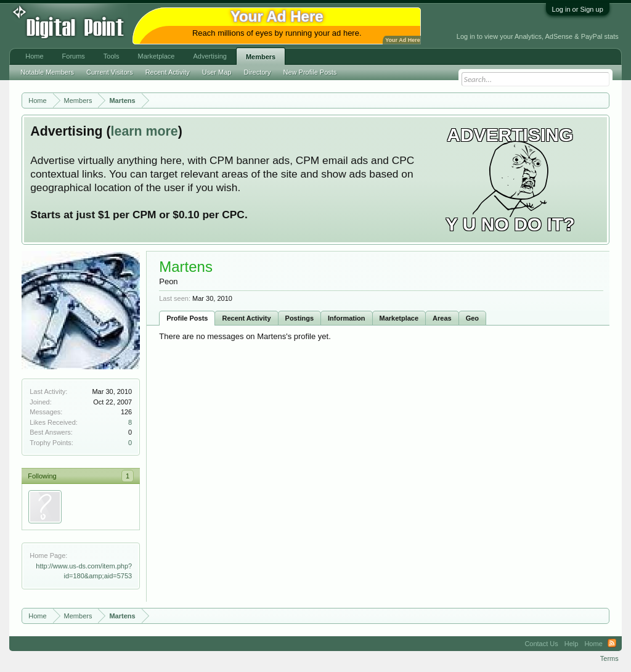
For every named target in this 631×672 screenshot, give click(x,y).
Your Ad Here (402, 40)
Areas (442, 318)
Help (572, 644)
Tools (112, 56)
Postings (299, 318)
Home (34, 56)
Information (347, 318)
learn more (145, 131)
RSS (612, 644)
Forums (74, 56)
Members (261, 57)
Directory (258, 72)
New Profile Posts (310, 72)
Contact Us (541, 644)
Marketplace (399, 318)
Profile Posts (187, 318)
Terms (609, 658)
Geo (472, 318)
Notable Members (47, 72)
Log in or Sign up (578, 9)
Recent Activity (246, 318)
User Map (217, 72)
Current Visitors (110, 72)
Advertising (210, 56)
